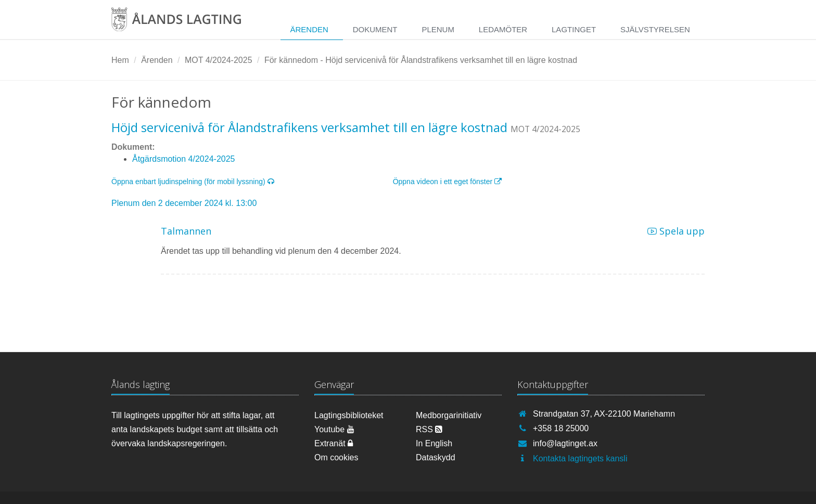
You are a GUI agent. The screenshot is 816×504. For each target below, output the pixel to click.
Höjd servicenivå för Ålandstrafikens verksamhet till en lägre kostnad (309, 127)
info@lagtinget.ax (565, 443)
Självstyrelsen (655, 29)
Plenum (438, 29)
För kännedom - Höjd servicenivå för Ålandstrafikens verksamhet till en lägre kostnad (421, 60)
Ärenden (309, 29)
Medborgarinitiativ (449, 415)
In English (434, 443)
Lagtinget (574, 29)
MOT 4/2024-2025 (219, 60)
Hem (120, 60)
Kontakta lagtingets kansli (580, 458)
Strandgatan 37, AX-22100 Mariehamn (604, 414)
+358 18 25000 (561, 428)
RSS (429, 429)
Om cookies (336, 457)
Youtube (334, 429)
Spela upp (676, 231)
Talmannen (186, 231)
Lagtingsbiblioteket (349, 415)
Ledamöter (503, 29)
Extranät (334, 443)
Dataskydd (436, 457)
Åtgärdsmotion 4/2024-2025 (183, 159)
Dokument (375, 29)
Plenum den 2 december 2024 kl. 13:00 (184, 203)
